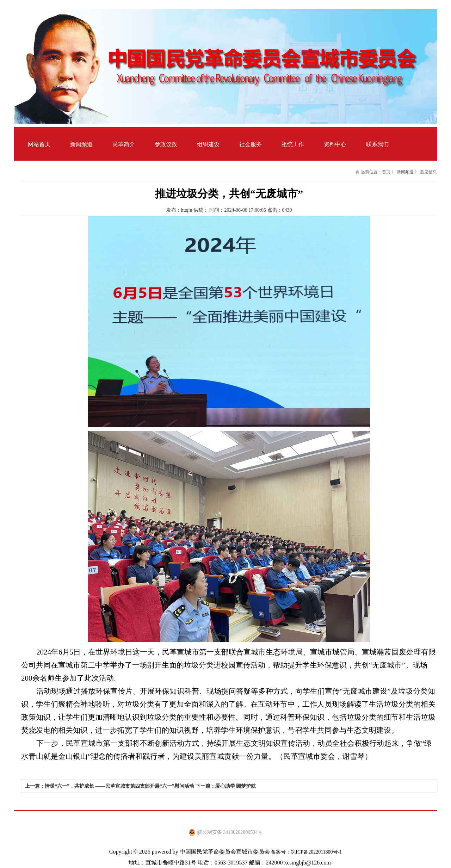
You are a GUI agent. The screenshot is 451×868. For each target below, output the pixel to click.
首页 (386, 172)
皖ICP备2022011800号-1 (316, 852)
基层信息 (428, 172)
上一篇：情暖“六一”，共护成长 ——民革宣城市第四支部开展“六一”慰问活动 (110, 786)
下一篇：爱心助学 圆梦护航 (226, 786)
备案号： (280, 852)
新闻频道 (405, 172)
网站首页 (39, 144)
